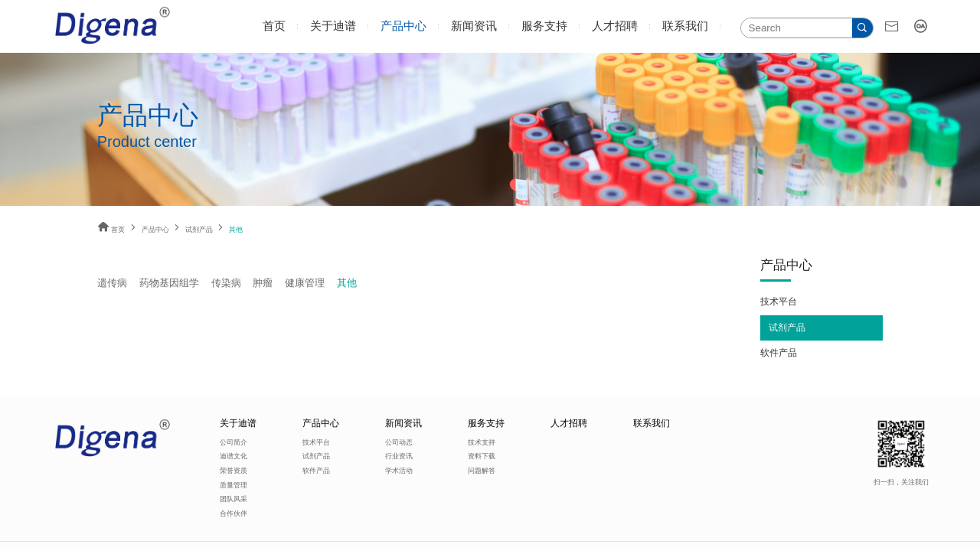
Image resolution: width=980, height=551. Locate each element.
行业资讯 (399, 456)
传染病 (226, 283)
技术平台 (779, 302)
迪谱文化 (234, 456)
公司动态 (399, 442)
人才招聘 (615, 26)
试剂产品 (199, 230)
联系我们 (685, 26)
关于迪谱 (333, 26)
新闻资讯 (474, 26)
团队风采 (234, 499)
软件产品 (779, 353)
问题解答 (482, 471)
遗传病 (112, 283)
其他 (347, 283)
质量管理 (234, 485)
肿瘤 (263, 283)
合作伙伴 (234, 514)
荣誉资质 (234, 471)
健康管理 (305, 283)
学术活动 (399, 471)
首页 (274, 26)
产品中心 (403, 26)
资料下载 (482, 456)
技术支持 (482, 442)
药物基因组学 (169, 283)
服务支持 (544, 26)
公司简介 (234, 442)
